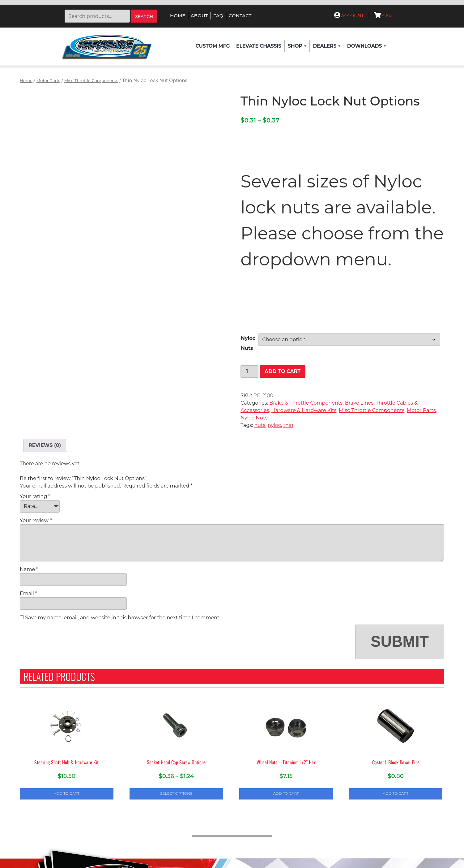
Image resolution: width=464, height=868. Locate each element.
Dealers (327, 46)
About (199, 16)
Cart (384, 16)
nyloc (274, 425)
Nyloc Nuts (254, 418)
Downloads (367, 46)
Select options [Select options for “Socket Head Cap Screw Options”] (176, 793)
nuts (260, 425)
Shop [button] (297, 46)
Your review (36, 520)
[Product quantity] (249, 372)
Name (29, 569)
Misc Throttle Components (91, 80)
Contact (240, 16)
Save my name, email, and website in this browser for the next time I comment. (123, 618)
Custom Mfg (213, 46)
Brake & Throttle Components (306, 403)
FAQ (218, 16)
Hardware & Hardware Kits (304, 410)
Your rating (35, 496)
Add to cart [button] (67, 793)
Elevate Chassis (259, 46)
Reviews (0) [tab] (45, 445)
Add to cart (283, 371)
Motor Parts (48, 80)
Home (178, 16)
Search (144, 16)
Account (349, 16)
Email (28, 593)
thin (288, 425)
